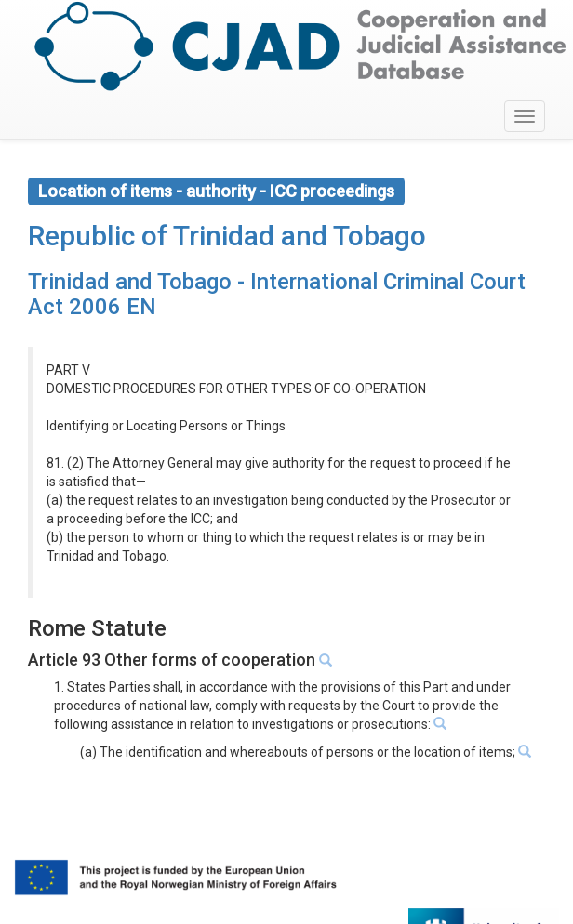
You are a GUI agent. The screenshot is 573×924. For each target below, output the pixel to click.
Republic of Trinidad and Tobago (227, 236)
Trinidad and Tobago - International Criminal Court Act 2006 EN (277, 294)
